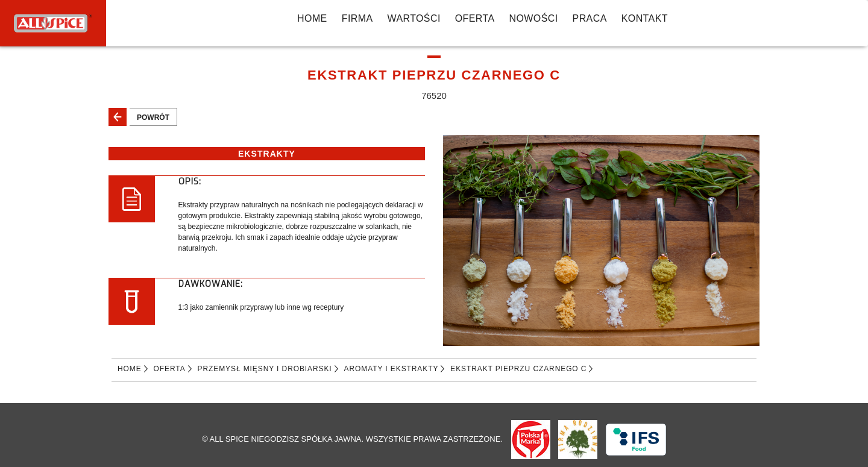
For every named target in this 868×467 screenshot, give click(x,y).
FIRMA (357, 18)
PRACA (590, 18)
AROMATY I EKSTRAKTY (392, 369)
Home (312, 18)
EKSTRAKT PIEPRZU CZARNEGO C (518, 369)
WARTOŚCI (414, 18)
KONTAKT (645, 18)
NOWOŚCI (534, 18)
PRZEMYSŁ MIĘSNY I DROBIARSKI (265, 369)
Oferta (475, 18)
